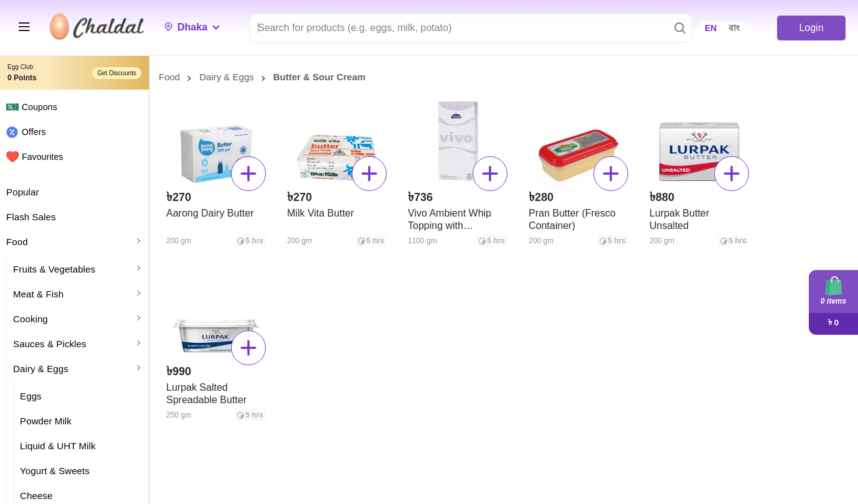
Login (811, 28)
